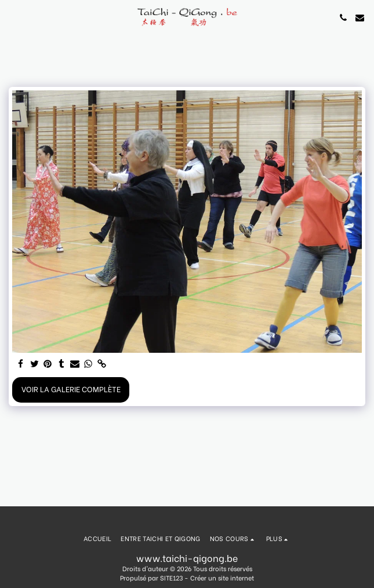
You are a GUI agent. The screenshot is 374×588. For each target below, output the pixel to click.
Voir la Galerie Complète (71, 389)
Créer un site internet (222, 578)
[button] (13, 17)
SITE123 (171, 578)
